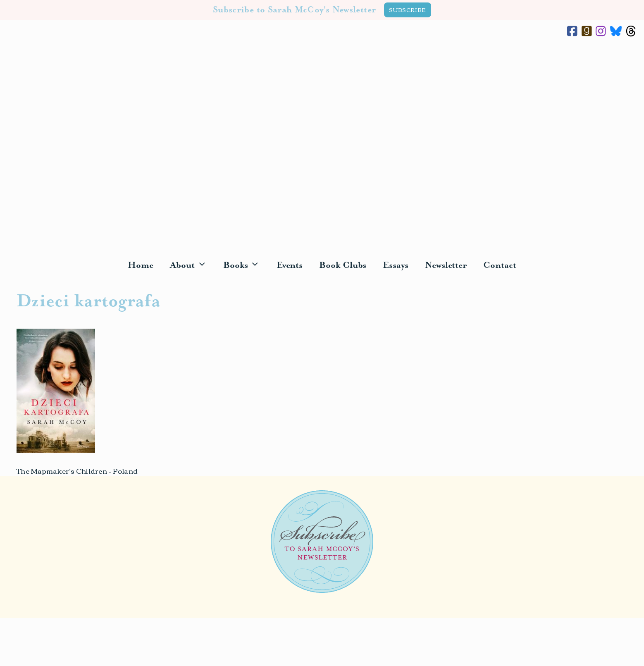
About (192, 266)
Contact (500, 265)
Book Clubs (343, 265)
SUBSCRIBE (408, 10)
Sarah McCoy (322, 147)
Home (141, 265)
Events (290, 265)
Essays (396, 265)
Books (246, 266)
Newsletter (446, 265)
